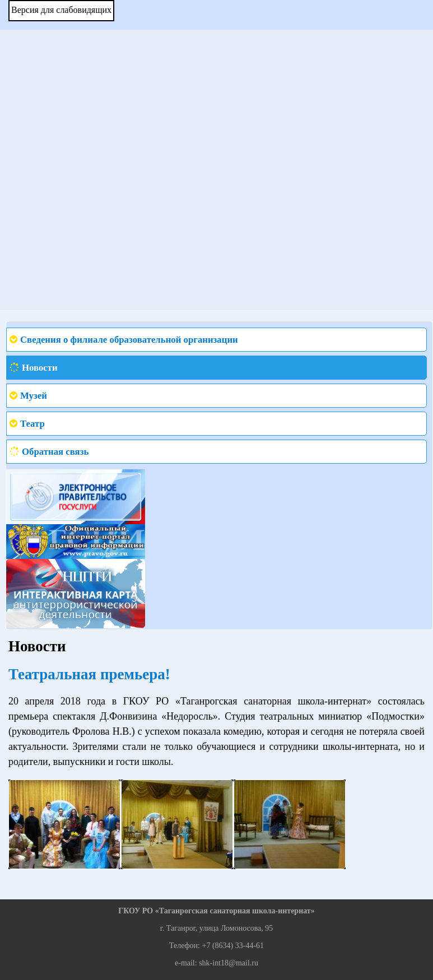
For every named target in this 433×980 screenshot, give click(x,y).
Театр (32, 424)
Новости (40, 368)
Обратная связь (55, 452)
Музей (34, 396)
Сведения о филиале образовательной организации (129, 340)
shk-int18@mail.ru (229, 963)
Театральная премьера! (89, 674)
